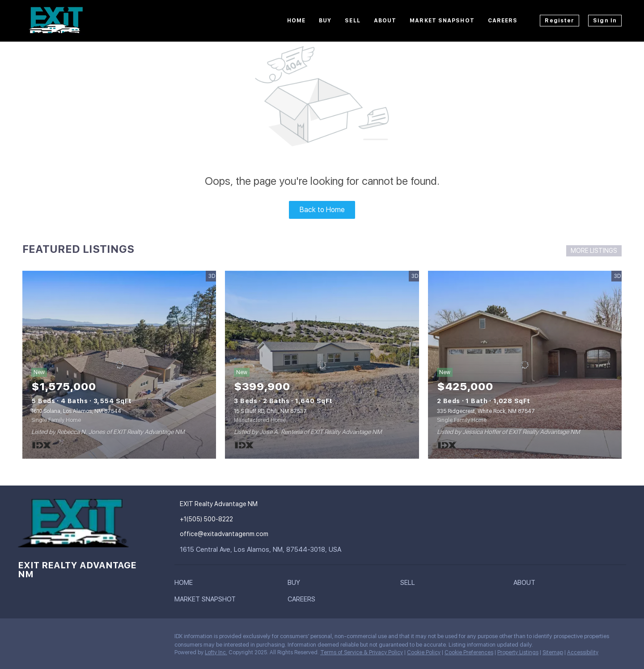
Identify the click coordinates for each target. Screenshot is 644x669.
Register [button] (559, 21)
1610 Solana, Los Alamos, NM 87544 (76, 411)
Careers (503, 21)
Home (296, 21)
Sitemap (553, 652)
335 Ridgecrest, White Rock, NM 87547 (486, 411)
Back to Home (322, 210)
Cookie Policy (424, 652)
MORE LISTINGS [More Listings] (594, 251)
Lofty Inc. (216, 652)
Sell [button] (352, 21)
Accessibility (583, 652)
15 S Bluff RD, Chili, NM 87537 (270, 411)
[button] (186, 584)
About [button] (385, 21)
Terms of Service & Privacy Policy (362, 652)
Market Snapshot (442, 21)
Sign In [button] (605, 21)
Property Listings (518, 652)
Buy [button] (325, 21)
